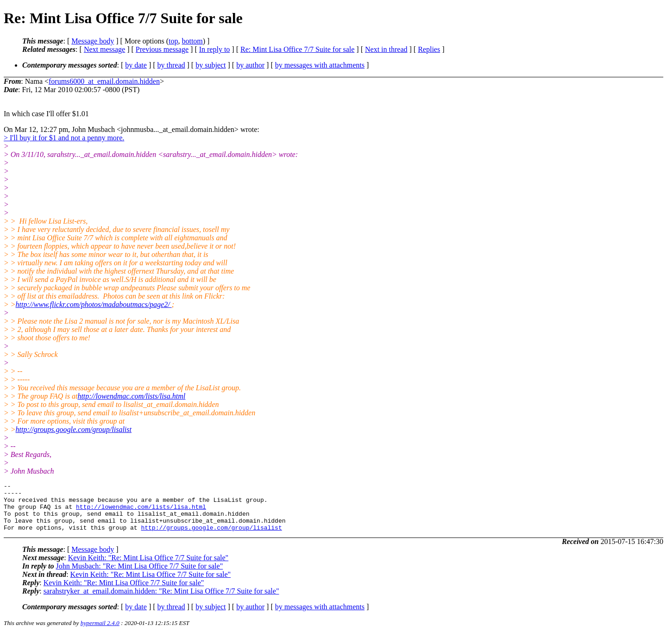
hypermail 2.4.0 (100, 633)
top (173, 41)
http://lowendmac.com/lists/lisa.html (131, 396)
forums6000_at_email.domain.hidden (104, 81)
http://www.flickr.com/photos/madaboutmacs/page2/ (94, 304)
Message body (93, 41)
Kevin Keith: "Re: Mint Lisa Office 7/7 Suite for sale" (148, 567)
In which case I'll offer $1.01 (46, 114)
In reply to (215, 49)
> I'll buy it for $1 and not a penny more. (64, 138)
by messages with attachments (320, 65)
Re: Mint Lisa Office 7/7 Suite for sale (297, 49)
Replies (429, 49)
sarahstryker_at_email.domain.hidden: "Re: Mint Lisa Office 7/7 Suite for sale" (161, 601)
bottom (192, 41)
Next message (104, 49)
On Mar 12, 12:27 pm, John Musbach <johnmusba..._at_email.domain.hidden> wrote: (132, 129)
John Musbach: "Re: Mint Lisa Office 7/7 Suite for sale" (139, 576)
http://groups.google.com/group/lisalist (74, 429)
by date (136, 65)
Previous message (162, 49)
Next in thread (386, 49)
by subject (211, 65)
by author (250, 65)
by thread (171, 65)
